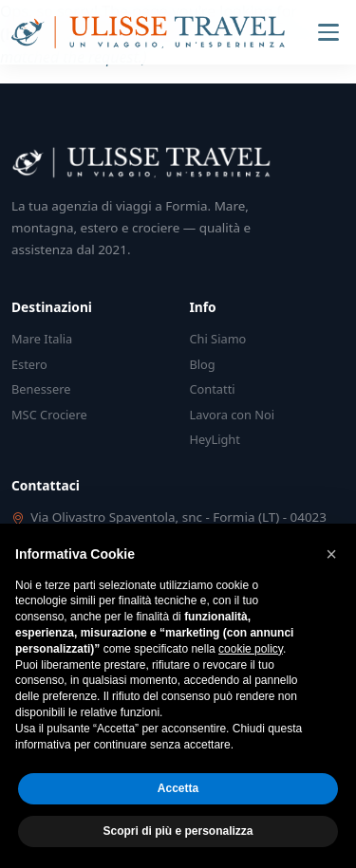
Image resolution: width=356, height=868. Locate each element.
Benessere (41, 389)
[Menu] (328, 32)
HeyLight (215, 439)
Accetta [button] (178, 788)
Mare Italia (42, 339)
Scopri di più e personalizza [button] (178, 831)
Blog (203, 364)
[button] (331, 554)
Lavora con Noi (233, 415)
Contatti (213, 389)
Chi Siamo (218, 339)
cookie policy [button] (251, 649)
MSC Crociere (49, 415)
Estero (29, 364)
